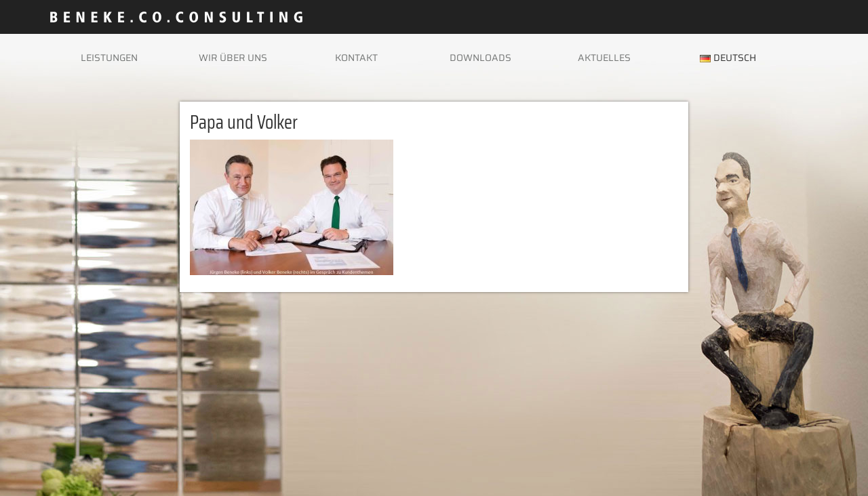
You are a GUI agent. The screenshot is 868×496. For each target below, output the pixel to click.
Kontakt (356, 58)
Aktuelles (604, 58)
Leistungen (109, 58)
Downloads (480, 58)
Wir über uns (233, 58)
